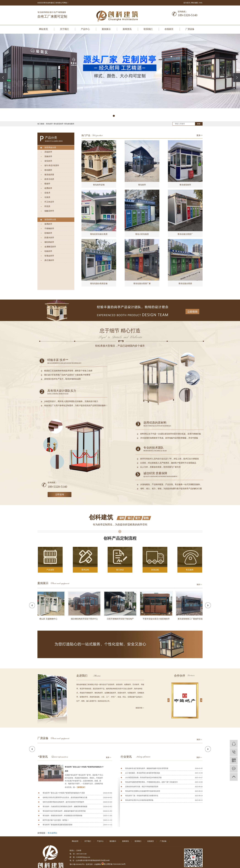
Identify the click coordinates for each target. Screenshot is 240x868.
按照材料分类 (50, 220)
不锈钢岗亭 (49, 229)
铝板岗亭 (48, 251)
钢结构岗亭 (49, 242)
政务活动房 (49, 179)
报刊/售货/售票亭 (52, 166)
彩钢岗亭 (48, 233)
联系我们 (148, 29)
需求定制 (85, 570)
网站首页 (43, 29)
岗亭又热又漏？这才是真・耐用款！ (56, 820)
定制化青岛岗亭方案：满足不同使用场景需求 (142, 787)
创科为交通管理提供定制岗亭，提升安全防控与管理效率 (63, 802)
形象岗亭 (48, 156)
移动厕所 (48, 170)
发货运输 (155, 570)
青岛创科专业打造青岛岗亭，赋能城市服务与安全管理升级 (64, 811)
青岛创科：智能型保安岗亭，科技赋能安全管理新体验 (62, 816)
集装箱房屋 (49, 175)
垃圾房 (47, 197)
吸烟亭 (47, 184)
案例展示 (106, 29)
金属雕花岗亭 (50, 247)
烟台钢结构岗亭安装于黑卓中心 (85, 619)
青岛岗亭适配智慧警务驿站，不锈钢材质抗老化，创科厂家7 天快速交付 (151, 782)
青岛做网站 (52, 833)
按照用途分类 (50, 148)
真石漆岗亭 (49, 260)
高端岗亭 (48, 152)
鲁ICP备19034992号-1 (77, 864)
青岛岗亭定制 (99, 185)
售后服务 (190, 570)
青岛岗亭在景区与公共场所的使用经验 (139, 800)
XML (201, 3)
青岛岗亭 (49, 124)
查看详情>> (140, 708)
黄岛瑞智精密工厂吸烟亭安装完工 (193, 619)
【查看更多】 (81, 787)
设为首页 (187, 3)
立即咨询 (60, 495)
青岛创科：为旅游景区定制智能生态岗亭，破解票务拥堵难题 (65, 807)
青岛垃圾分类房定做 (99, 284)
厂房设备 (190, 29)
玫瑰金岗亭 (49, 256)
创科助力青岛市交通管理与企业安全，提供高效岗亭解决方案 (65, 797)
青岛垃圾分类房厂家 (142, 284)
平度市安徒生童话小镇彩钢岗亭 (157, 619)
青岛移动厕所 (69, 124)
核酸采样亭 (49, 211)
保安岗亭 (48, 161)
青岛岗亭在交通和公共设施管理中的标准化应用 (143, 791)
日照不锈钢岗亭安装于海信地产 (121, 619)
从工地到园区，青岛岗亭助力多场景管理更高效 (143, 773)
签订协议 (120, 570)
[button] (114, 116)
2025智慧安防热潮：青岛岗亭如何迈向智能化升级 (143, 778)
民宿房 (47, 206)
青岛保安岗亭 (58, 124)
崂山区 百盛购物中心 (49, 619)
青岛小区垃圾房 (142, 234)
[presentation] (3, 78)
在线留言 (169, 29)
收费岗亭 (48, 188)
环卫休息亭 (49, 202)
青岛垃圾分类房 (185, 284)
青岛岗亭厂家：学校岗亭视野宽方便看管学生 (142, 796)
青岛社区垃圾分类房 (99, 234)
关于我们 (64, 29)
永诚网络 (98, 864)
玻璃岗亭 (48, 224)
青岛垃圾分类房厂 (185, 234)
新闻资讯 (127, 29)
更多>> (200, 135)
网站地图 (195, 3)
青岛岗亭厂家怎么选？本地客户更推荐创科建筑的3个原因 (84, 769)
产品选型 (50, 570)
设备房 (47, 193)
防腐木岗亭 (49, 238)
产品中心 (85, 29)
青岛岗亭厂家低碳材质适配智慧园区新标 (58, 825)
